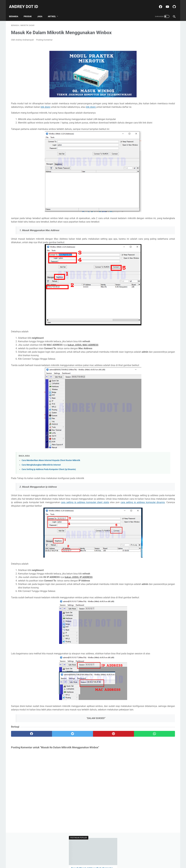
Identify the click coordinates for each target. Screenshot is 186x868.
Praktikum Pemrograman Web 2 (147, 153)
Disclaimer (91, 858)
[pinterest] (80, 759)
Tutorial (136, 158)
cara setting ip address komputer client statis (83, 517)
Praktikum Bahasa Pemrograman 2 (149, 142)
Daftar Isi (80, 858)
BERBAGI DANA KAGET (154, 131)
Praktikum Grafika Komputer (146, 147)
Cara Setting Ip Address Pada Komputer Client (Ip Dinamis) (49, 480)
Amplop (136, 131)
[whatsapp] (107, 759)
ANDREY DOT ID (26, 3)
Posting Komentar (44, 37)
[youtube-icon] (165, 3)
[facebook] (25, 759)
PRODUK (30, 11)
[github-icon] (172, 3)
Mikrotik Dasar (150, 137)
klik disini (106, 104)
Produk (168, 153)
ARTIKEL (54, 11)
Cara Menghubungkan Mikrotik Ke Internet (41, 476)
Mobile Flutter (166, 137)
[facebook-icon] (158, 3)
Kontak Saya (105, 858)
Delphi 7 (136, 137)
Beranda (16, 11)
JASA (42, 11)
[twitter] (52, 759)
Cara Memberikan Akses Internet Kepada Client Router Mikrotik (51, 471)
